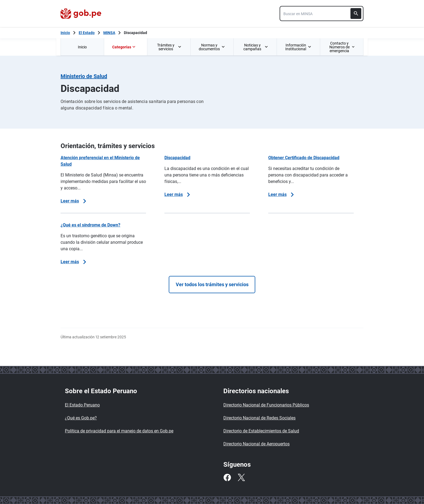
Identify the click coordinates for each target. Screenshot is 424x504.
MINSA (109, 33)
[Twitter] (241, 478)
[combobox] (322, 14)
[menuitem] (82, 47)
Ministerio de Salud (84, 76)
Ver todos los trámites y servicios (212, 284)
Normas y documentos (212, 47)
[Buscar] (356, 14)
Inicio (82, 47)
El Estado (87, 33)
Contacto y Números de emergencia (342, 47)
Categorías (124, 47)
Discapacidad (135, 33)
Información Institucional (298, 47)
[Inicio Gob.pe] (65, 33)
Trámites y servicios (169, 47)
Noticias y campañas (256, 47)
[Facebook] (227, 478)
